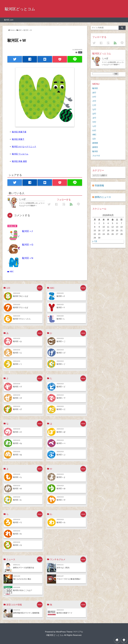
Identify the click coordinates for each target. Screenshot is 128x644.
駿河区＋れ (18, 534)
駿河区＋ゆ (61, 488)
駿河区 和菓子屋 (19, 132)
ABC (80, 52)
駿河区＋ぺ (61, 443)
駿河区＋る (18, 545)
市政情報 (99, 185)
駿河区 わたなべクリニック (24, 147)
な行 (94, 109)
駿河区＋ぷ (61, 455)
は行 (94, 113)
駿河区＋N (28, 258)
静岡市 (95, 147)
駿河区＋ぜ (18, 398)
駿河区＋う (18, 364)
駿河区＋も (18, 477)
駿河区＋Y (61, 307)
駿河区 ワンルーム (20, 154)
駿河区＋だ (61, 409)
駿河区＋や (61, 500)
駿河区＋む (18, 500)
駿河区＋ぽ (61, 432)
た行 (94, 105)
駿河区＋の (18, 432)
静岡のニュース (103, 197)
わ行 (94, 130)
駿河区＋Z (61, 296)
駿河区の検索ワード (65, 613)
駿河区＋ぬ (18, 455)
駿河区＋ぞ (18, 387)
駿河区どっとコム (20, 9)
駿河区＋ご (61, 341)
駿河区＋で (61, 398)
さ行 (94, 101)
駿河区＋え (18, 353)
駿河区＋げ (61, 353)
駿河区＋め (18, 488)
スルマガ (96, 156)
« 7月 (95, 241)
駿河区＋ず (18, 409)
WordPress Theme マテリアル (70, 632)
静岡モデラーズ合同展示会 (24, 568)
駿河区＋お (18, 341)
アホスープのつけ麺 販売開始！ (69, 579)
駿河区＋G (28, 245)
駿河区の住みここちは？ (23, 590)
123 (94, 139)
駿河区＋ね (18, 443)
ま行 (94, 118)
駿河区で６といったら (22, 319)
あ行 (94, 92)
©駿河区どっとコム (55, 635)
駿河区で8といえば (21, 296)
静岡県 (95, 143)
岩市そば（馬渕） (64, 568)
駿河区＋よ (61, 477)
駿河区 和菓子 (18, 139)
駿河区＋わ (61, 522)
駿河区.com (9, 20)
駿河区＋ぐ (61, 364)
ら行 (94, 126)
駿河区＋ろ (18, 522)
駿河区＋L (61, 319)
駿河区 (95, 88)
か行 (94, 97)
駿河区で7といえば (21, 307)
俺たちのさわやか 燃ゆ (22, 579)
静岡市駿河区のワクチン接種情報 (26, 613)
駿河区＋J (27, 231)
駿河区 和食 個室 (19, 161)
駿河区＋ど (61, 387)
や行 (94, 122)
